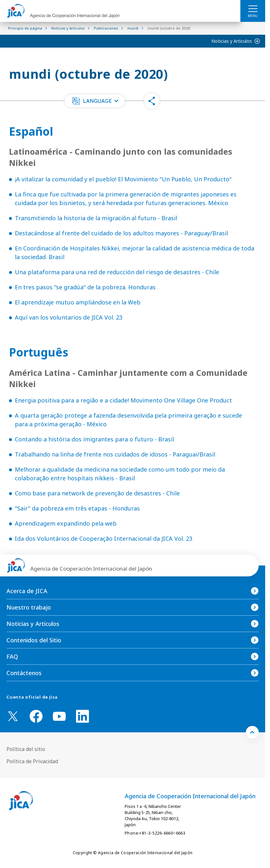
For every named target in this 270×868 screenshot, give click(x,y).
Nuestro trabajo (29, 607)
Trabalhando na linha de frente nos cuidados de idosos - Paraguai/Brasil (115, 454)
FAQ (12, 656)
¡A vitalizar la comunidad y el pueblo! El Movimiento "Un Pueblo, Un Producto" (123, 179)
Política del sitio (26, 749)
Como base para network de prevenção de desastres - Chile (97, 493)
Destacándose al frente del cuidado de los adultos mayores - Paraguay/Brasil (121, 233)
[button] (95, 101)
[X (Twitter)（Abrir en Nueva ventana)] (13, 716)
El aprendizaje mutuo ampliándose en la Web (78, 302)
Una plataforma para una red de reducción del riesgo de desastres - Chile (117, 272)
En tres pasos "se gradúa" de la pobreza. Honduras (85, 287)
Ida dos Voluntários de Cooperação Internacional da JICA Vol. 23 (104, 538)
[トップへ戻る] (252, 732)
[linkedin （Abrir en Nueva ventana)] (82, 716)
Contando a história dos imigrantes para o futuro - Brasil (94, 439)
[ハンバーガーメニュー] (253, 8)
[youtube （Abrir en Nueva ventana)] (59, 716)
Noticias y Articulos (232, 41)
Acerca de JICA (27, 591)
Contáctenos (24, 673)
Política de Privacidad (32, 761)
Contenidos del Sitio (34, 640)
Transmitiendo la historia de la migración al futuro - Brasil (96, 218)
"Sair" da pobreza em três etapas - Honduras (77, 508)
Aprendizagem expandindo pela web (66, 523)
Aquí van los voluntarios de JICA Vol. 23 (69, 317)
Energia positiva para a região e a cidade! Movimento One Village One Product (123, 400)
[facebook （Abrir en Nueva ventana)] (36, 716)
